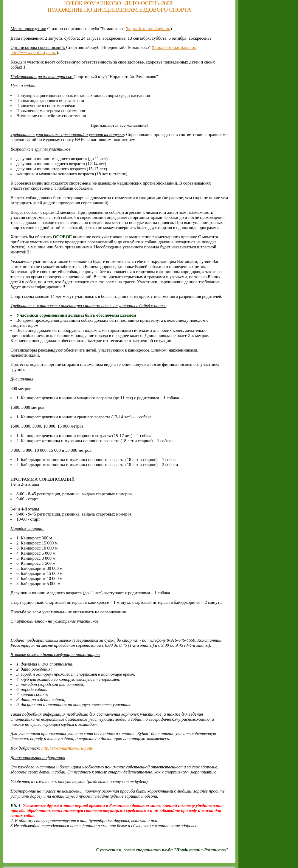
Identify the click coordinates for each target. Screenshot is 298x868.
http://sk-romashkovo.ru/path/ (67, 748)
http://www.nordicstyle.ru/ (34, 52)
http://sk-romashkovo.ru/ (149, 29)
